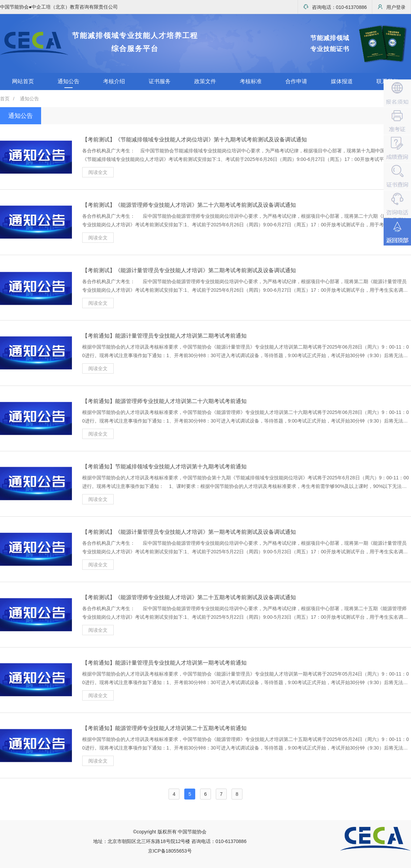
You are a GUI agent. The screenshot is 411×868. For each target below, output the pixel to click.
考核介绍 (114, 81)
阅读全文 (98, 172)
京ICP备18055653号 (170, 851)
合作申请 (296, 81)
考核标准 (251, 81)
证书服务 (160, 81)
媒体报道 (342, 81)
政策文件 (205, 81)
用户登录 (391, 7)
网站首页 (23, 81)
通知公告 (68, 81)
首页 (5, 99)
